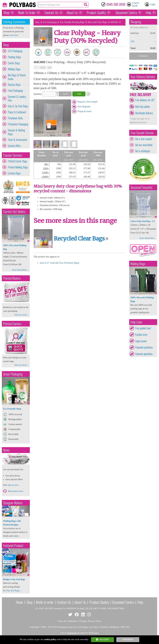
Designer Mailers (13, 503)
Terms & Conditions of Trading (72, 621)
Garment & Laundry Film (17, 98)
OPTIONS (128, 640)
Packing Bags (14, 57)
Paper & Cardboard (17, 112)
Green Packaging (13, 374)
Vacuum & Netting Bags (16, 132)
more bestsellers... (20, 270)
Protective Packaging (18, 124)
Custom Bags (14, 173)
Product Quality (99, 602)
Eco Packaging (50, 22)
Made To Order (27, 13)
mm (49, 67)
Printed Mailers (12, 278)
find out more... (22, 315)
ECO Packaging (15, 51)
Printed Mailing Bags (18, 167)
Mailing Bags (14, 69)
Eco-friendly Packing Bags (72, 22)
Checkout (143, 56)
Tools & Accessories (17, 140)
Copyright (34, 627)
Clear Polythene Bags (69, 263)
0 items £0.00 (136, 4)
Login (153, 4)
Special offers (14, 146)
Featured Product (13, 545)
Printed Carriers (12, 324)
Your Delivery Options (143, 77)
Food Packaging (15, 91)
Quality (96, 13)
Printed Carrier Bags (18, 161)
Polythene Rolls (15, 118)
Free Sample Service (142, 133)
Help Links (136, 322)
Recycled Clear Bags (97, 22)
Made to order (45, 602)
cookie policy (50, 639)
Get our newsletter (144, 145)
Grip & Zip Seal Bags (18, 106)
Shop (6, 13)
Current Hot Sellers (14, 211)
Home (19, 602)
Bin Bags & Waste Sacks (17, 77)
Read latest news (16, 491)
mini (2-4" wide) (47, 263)
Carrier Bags (14, 63)
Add (79, 94)
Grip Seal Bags (12, 590)
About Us (72, 13)
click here (14, 35)
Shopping (136, 22)
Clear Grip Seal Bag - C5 (143, 221)
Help (148, 13)
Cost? (65, 94)
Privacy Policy (95, 621)
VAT (133, 41)
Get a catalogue (143, 151)
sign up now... (14, 485)
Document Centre (123, 602)
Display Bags (14, 85)
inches (43, 67)
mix (36, 67)
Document (126, 13)
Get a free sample (144, 139)
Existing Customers (14, 22)
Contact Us (51, 13)
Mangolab (72, 633)
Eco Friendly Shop (12, 409)
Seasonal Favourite (141, 187)
